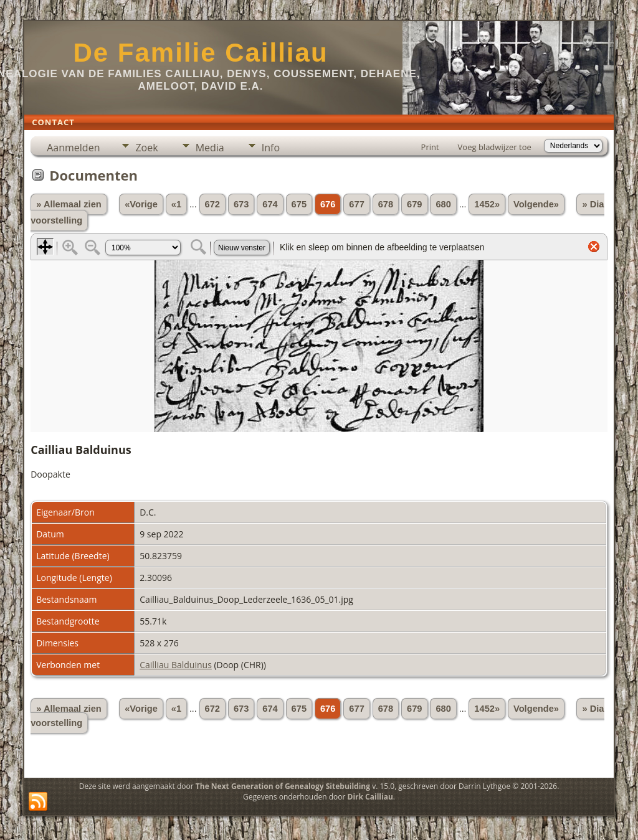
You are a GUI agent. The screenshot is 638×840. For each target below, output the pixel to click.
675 (299, 204)
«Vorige (141, 204)
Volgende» (536, 204)
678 (386, 204)
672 (212, 204)
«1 (176, 204)
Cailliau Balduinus (176, 665)
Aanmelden (73, 148)
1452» (487, 204)
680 (443, 204)
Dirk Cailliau (370, 797)
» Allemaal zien (69, 204)
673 (241, 204)
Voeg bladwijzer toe (495, 147)
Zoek (146, 148)
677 (356, 204)
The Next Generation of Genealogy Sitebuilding (283, 786)
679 (414, 204)
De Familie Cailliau (200, 53)
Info (271, 148)
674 (270, 204)
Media (210, 148)
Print (430, 147)
